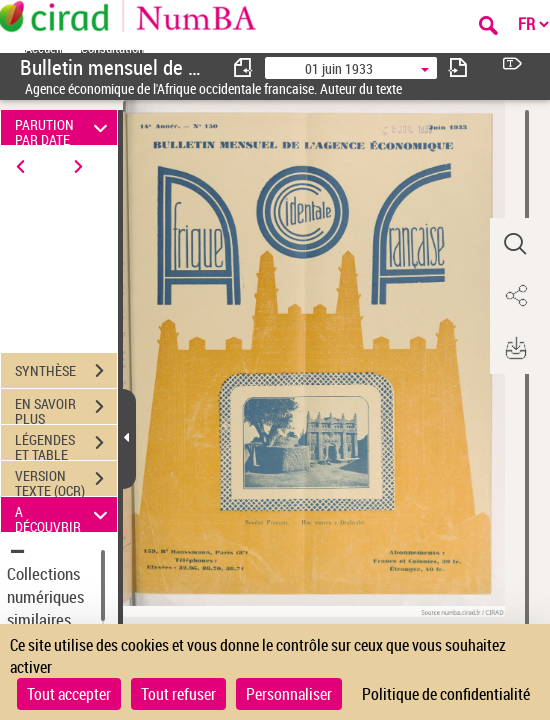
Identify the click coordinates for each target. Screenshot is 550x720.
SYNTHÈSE (66, 371)
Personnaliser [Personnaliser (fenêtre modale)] (289, 694)
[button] (515, 244)
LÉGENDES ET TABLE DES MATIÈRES (66, 445)
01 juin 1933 (339, 68)
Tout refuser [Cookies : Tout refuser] (178, 694)
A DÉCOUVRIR (64, 514)
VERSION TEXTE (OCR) (66, 481)
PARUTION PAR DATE (64, 127)
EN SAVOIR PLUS (66, 409)
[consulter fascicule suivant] (458, 67)
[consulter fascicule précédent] (244, 67)
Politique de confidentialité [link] (446, 694)
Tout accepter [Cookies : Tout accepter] (69, 694)
